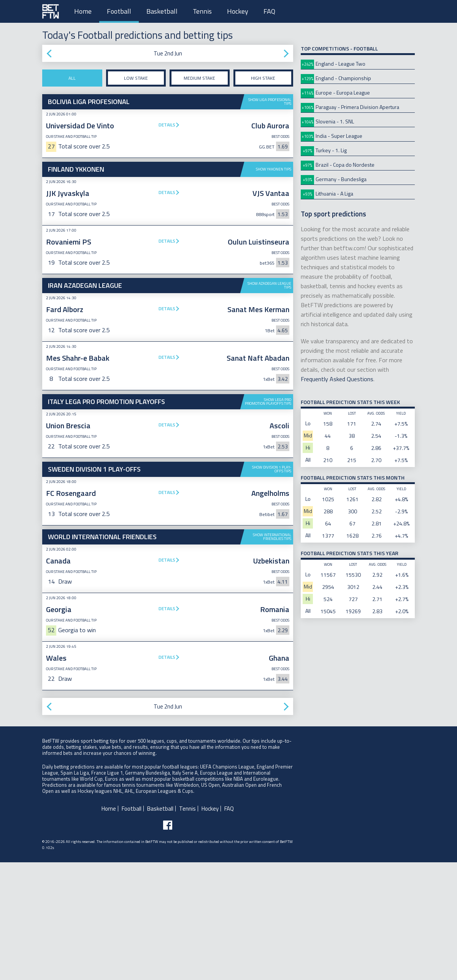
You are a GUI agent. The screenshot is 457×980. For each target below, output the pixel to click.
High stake (263, 78)
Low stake (136, 78)
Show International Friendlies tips (272, 654)
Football (119, 11)
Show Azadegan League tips (269, 285)
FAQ (269, 11)
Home (83, 11)
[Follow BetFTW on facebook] (168, 943)
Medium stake (199, 78)
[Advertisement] (168, 586)
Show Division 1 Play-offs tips (272, 469)
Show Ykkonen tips (274, 169)
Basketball (162, 11)
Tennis (202, 11)
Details (167, 125)
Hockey (238, 11)
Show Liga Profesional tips (270, 102)
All (72, 78)
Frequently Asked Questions (337, 379)
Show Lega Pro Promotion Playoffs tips (268, 402)
